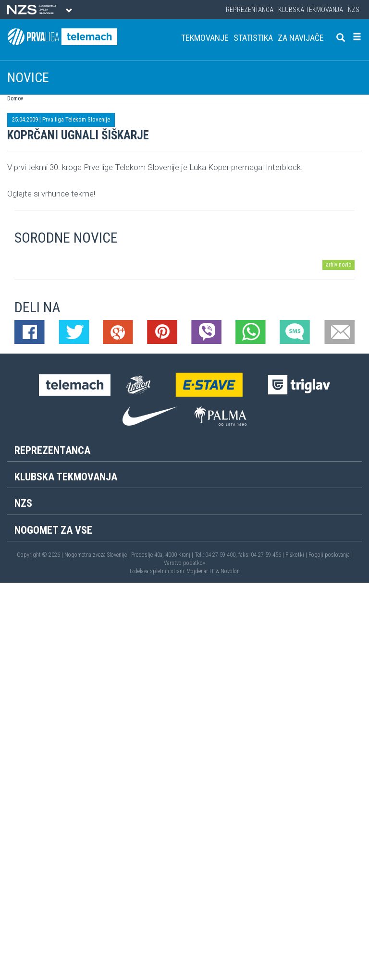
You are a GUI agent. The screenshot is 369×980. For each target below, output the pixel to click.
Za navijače (301, 38)
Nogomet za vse (53, 530)
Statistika (253, 38)
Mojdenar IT (200, 571)
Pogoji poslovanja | (331, 555)
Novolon (230, 571)
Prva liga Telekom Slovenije (76, 119)
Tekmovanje (205, 38)
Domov (15, 98)
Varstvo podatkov (184, 563)
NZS (354, 10)
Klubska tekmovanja (311, 10)
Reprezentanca (250, 10)
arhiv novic (338, 265)
